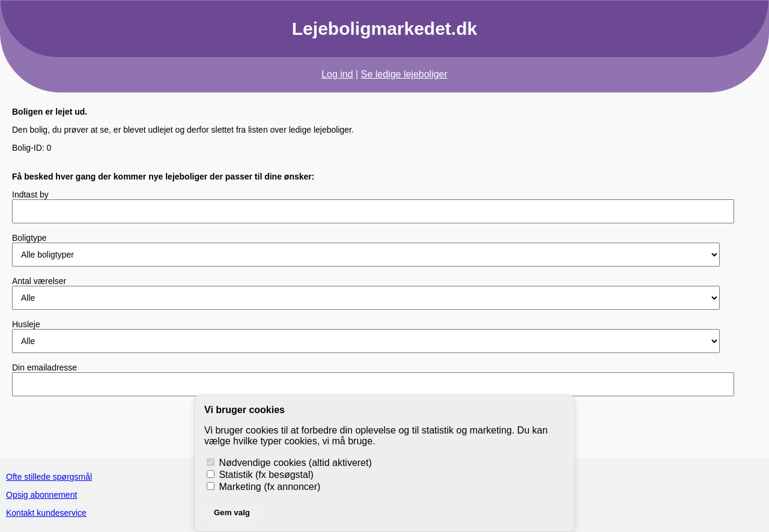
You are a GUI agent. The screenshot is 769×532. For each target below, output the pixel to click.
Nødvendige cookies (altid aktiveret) (289, 463)
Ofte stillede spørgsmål (49, 477)
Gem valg (232, 512)
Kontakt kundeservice (46, 513)
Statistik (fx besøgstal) (260, 475)
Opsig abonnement (41, 495)
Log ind (337, 74)
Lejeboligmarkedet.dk (384, 29)
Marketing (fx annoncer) (263, 487)
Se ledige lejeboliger (404, 74)
